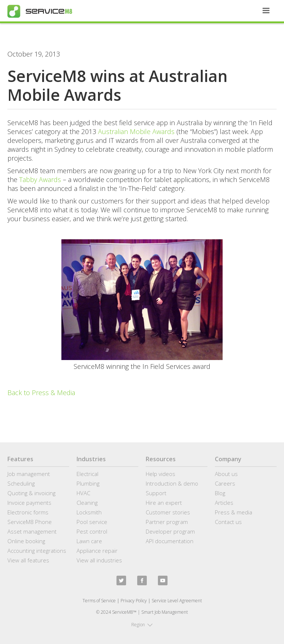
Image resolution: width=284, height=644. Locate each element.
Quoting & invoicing (31, 493)
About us (226, 474)
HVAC (83, 493)
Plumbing (88, 483)
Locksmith (89, 512)
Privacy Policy (134, 601)
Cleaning (87, 503)
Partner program (167, 522)
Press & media (234, 512)
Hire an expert (164, 503)
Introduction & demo (172, 483)
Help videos (160, 474)
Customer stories (168, 512)
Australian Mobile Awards (137, 131)
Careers (225, 483)
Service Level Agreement (177, 601)
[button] (266, 11)
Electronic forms (28, 512)
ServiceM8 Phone (30, 522)
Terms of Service (99, 601)
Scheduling (21, 483)
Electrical (87, 474)
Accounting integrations (37, 551)
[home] (40, 11)
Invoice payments (29, 503)
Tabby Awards (40, 179)
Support (156, 493)
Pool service (92, 522)
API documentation (170, 541)
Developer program (170, 531)
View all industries (99, 560)
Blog (220, 493)
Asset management (32, 531)
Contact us (228, 522)
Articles (224, 503)
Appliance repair (97, 551)
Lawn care (89, 541)
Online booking (26, 541)
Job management (29, 474)
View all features (28, 560)
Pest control (92, 531)
